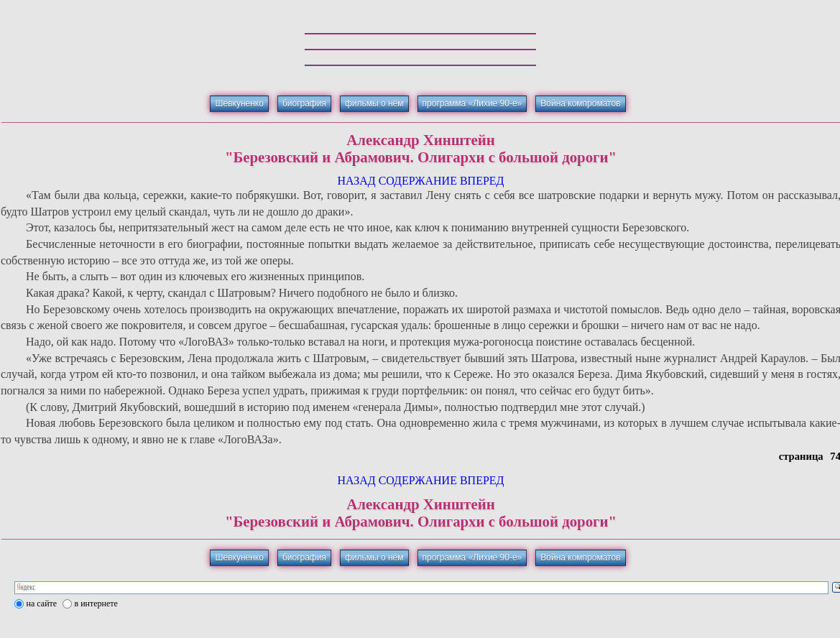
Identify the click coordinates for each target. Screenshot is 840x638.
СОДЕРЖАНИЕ (418, 181)
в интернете (96, 604)
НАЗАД (356, 181)
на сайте (42, 604)
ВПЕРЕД (482, 181)
